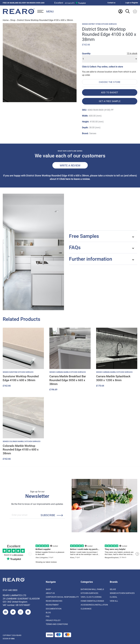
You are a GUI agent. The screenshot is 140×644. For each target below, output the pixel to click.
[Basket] (135, 11)
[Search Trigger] (128, 11)
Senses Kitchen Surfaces (122, 593)
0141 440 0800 (10, 590)
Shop (13, 20)
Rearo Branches (54, 601)
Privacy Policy (53, 620)
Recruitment (52, 605)
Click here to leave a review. (75, 179)
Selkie (113, 589)
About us (50, 593)
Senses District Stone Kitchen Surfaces (99, 24)
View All (114, 601)
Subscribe (48, 515)
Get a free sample (110, 101)
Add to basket (110, 92)
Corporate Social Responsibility (62, 597)
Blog (48, 612)
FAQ (48, 616)
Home (6, 20)
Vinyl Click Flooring (91, 597)
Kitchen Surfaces (89, 593)
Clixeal (114, 597)
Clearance (86, 609)
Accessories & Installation (94, 605)
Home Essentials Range (92, 601)
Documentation (54, 609)
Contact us (111, 3)
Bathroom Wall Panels (92, 589)
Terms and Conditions (57, 624)
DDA (13, 639)
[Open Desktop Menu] (46, 11)
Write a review (70, 165)
